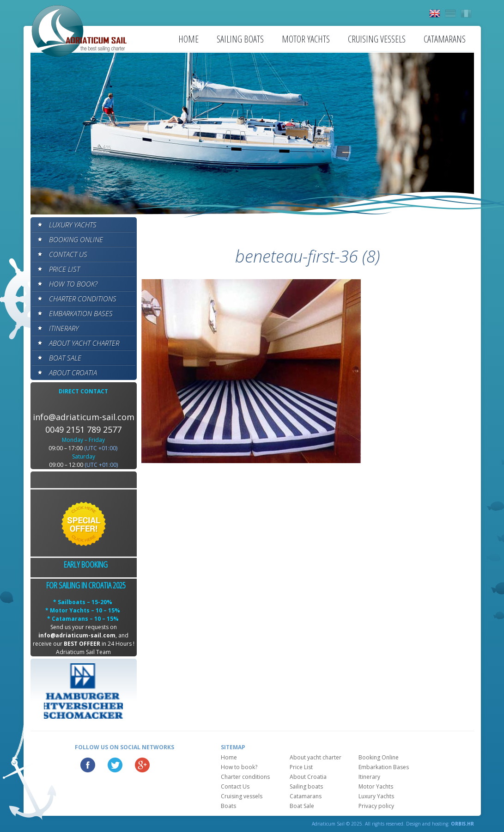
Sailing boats (240, 39)
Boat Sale (65, 358)
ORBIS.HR (462, 824)
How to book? (73, 284)
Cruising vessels (377, 39)
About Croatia (73, 373)
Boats (228, 806)
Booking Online (76, 239)
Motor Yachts (306, 39)
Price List (64, 269)
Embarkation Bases (81, 313)
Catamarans (445, 39)
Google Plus (142, 765)
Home (188, 39)
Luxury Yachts (73, 225)
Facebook (88, 765)
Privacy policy (376, 806)
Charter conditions (83, 299)
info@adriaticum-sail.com (84, 417)
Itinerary (64, 328)
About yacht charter (84, 343)
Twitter (115, 765)
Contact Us (68, 254)
